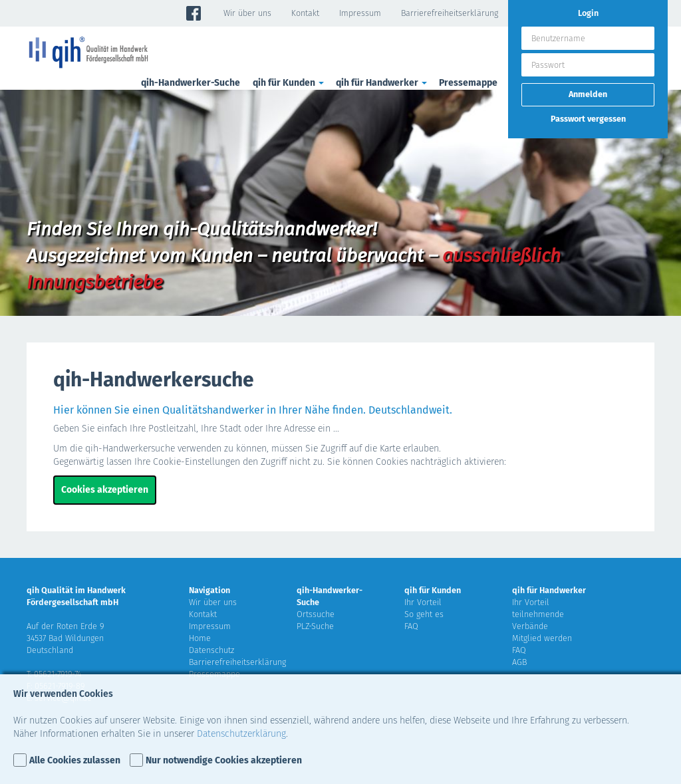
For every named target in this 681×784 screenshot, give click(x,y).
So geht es (424, 614)
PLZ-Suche (315, 626)
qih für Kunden (289, 83)
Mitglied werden (542, 638)
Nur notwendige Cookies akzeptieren (224, 760)
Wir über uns (247, 13)
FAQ (411, 626)
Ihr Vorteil (423, 602)
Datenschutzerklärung (241, 734)
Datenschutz (211, 650)
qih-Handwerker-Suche (191, 83)
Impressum (360, 13)
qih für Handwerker (382, 83)
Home (200, 638)
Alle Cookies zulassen (75, 760)
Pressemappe (468, 83)
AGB (519, 662)
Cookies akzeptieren (105, 490)
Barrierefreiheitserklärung (450, 13)
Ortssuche (316, 614)
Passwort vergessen (588, 119)
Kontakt (305, 13)
